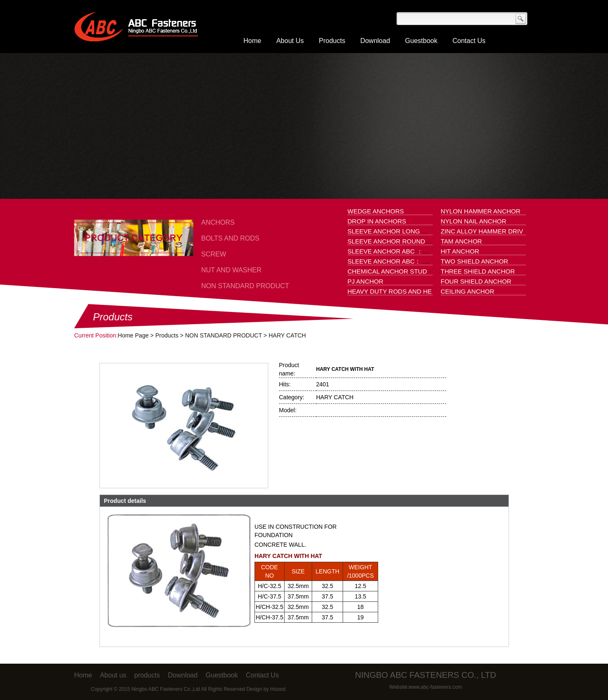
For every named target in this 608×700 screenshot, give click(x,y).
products (147, 675)
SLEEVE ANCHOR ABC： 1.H (390, 261)
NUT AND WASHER (231, 270)
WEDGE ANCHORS (376, 211)
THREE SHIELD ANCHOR (478, 271)
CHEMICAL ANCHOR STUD (387, 271)
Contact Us (469, 41)
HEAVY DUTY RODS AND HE (390, 291)
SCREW (214, 254)
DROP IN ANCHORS (377, 221)
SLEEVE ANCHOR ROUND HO (392, 241)
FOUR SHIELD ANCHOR (476, 281)
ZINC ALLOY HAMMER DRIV (482, 231)
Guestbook (421, 41)
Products (332, 41)
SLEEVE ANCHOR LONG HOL (391, 231)
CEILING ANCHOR (468, 291)
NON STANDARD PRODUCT (245, 286)
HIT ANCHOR (460, 251)
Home (253, 41)
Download (375, 41)
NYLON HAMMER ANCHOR (481, 211)
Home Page (133, 335)
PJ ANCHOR (366, 281)
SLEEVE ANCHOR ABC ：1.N (390, 251)
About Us (290, 41)
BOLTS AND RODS (230, 238)
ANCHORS (218, 222)
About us (113, 675)
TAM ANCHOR (462, 241)
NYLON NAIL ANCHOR (474, 221)
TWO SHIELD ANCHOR (475, 261)
